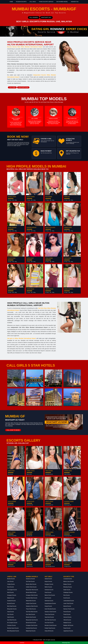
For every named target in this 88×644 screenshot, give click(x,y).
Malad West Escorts (31, 601)
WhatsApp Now (66, 643)
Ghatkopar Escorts (68, 592)
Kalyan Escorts (48, 581)
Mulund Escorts (67, 606)
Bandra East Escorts (31, 617)
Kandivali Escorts (11, 601)
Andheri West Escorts (31, 587)
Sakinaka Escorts (49, 601)
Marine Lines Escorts (69, 581)
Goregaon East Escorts (32, 625)
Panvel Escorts (67, 612)
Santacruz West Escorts (32, 606)
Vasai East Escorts (49, 617)
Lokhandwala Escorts (69, 601)
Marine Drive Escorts (50, 595)
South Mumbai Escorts (50, 609)
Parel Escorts (48, 592)
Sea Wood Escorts (12, 620)
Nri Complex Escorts (12, 623)
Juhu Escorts (10, 581)
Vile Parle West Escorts (32, 612)
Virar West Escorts (31, 614)
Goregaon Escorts (12, 595)
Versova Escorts (67, 617)
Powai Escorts (67, 614)
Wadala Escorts (67, 623)
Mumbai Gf (37, 640)
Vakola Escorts (48, 579)
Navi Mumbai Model (62, 2)
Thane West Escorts (31, 609)
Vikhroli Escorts (67, 620)
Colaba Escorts (11, 584)
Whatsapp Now (23, 87)
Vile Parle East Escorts (50, 620)
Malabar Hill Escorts (68, 625)
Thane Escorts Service (46, 2)
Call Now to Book (13, 430)
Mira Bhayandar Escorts (13, 631)
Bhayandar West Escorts (32, 590)
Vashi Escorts (11, 617)
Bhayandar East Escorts (32, 620)
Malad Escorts (11, 598)
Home (11, 2)
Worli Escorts (10, 592)
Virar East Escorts (49, 623)
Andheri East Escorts (31, 603)
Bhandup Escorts (68, 587)
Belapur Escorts (67, 584)
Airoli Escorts (48, 598)
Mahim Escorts (48, 587)
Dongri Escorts (48, 606)
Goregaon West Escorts (32, 595)
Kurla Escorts (67, 598)
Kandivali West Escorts (32, 598)
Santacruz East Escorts (50, 612)
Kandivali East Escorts (31, 628)
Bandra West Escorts (31, 584)
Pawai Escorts (67, 628)
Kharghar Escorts (49, 584)
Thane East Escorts (50, 614)
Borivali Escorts (11, 603)
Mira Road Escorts (12, 606)
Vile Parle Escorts (30, 581)
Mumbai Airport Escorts (13, 628)
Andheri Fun (75, 2)
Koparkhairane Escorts (50, 603)
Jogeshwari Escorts (68, 631)
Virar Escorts (10, 614)
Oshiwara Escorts (49, 590)
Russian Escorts (21, 2)
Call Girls (33, 2)
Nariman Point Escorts (69, 609)
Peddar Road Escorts (50, 628)
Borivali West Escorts (31, 592)
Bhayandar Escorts (12, 609)
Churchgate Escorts (12, 590)
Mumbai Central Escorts (51, 625)
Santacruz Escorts (30, 579)
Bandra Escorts (11, 579)
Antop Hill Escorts (49, 631)
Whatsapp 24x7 (46, 17)
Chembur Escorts (11, 625)
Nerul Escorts (11, 587)
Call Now (12, 87)
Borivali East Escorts (31, 623)
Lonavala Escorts (68, 579)
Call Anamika (34, 17)
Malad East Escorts (31, 631)
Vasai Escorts (11, 612)
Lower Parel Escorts (68, 603)
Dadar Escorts (67, 590)
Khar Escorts (67, 595)
